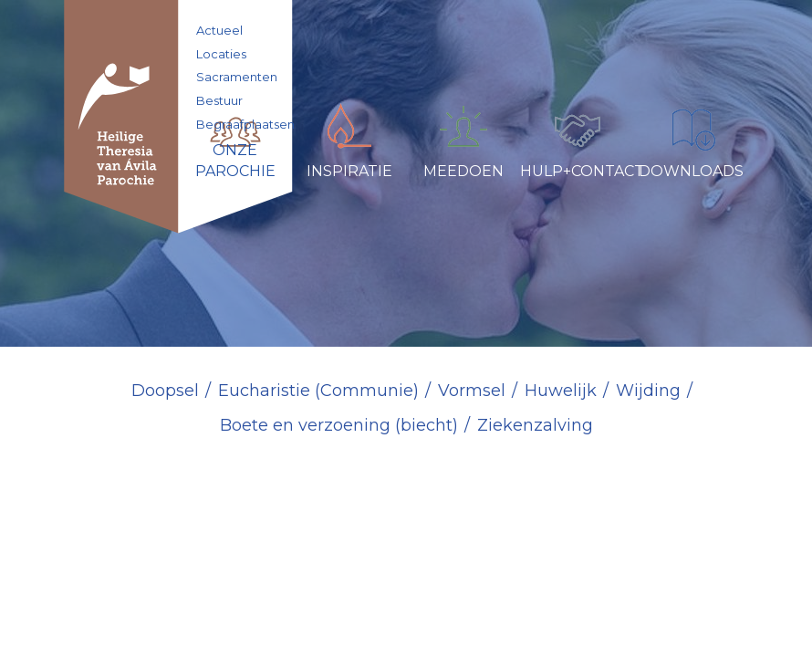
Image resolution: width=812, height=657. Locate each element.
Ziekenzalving (535, 425)
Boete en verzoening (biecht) (339, 425)
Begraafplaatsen (245, 124)
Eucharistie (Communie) (318, 391)
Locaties (221, 54)
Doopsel (165, 391)
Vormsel (472, 391)
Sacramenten (237, 77)
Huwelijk (561, 391)
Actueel (219, 30)
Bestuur (219, 100)
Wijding (648, 391)
